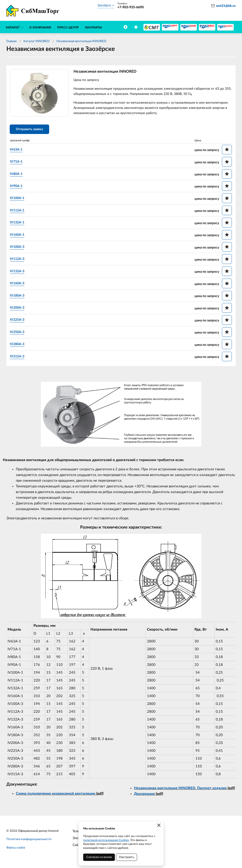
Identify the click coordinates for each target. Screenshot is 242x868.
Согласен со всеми (99, 857)
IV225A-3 (18, 320)
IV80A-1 (17, 175)
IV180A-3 (18, 296)
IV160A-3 (18, 284)
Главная (11, 41)
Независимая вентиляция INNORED (81, 41)
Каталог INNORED (37, 41)
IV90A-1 (17, 187)
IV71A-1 (17, 162)
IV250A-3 (18, 333)
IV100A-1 (18, 199)
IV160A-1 (18, 236)
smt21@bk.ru (226, 6)
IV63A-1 (17, 150)
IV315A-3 (18, 357)
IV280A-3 (18, 345)
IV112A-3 (18, 260)
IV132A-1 (18, 223)
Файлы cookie (16, 849)
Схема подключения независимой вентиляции (56, 795)
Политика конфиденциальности (29, 840)
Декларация (144, 795)
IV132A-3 (18, 272)
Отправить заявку (30, 130)
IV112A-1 (18, 211)
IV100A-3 (18, 248)
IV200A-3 (18, 308)
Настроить (127, 857)
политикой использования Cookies (106, 840)
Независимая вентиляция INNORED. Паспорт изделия (180, 789)
